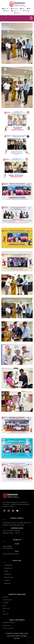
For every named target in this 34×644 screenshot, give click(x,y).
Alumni (6, 11)
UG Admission (8, 565)
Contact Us (7, 580)
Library (6, 571)
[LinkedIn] (13, 511)
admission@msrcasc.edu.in (11, 554)
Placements (8, 574)
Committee (6, 603)
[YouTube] (17, 511)
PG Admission (8, 568)
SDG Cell (5, 9)
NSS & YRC (6, 614)
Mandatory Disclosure (9, 622)
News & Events (9, 577)
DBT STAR (14, 9)
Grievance (6, 597)
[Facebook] (4, 511)
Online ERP (7, 583)
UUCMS (17, 13)
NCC (4, 611)
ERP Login (26, 11)
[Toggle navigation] (31, 18)
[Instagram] (9, 511)
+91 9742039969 (8, 548)
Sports (5, 605)
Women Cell (6, 608)
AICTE (22, 9)
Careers (14, 11)
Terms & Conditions (8, 628)
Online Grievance (8, 600)
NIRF (29, 9)
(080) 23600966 (7, 546)
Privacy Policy (6, 625)
